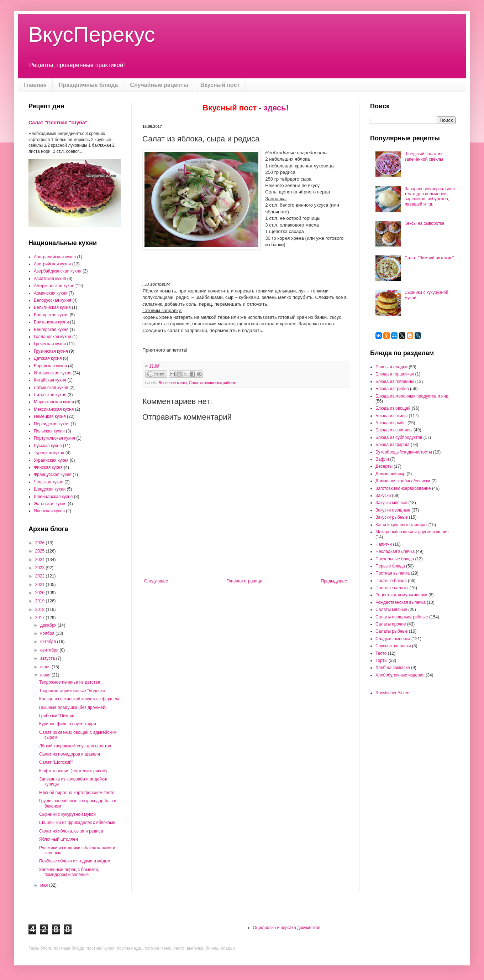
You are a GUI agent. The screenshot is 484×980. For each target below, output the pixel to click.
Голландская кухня (52, 337)
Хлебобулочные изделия (400, 675)
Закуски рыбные (392, 517)
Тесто (381, 653)
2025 (41, 551)
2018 (41, 610)
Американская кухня (54, 286)
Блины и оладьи (391, 367)
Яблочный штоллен (59, 839)
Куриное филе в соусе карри (68, 724)
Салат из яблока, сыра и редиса (71, 831)
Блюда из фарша (393, 445)
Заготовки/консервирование (403, 488)
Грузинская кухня (51, 351)
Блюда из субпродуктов (399, 437)
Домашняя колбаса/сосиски (403, 481)
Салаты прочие (391, 624)
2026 (41, 543)
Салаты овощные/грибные (213, 383)
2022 (41, 576)
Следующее (156, 581)
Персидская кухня (52, 424)
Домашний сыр (390, 474)
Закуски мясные (391, 503)
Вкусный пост (220, 85)
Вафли (382, 459)
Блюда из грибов (392, 389)
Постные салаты (392, 588)
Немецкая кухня (50, 416)
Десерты (384, 466)
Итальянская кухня (53, 373)
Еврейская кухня (50, 366)
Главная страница (245, 581)
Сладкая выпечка (393, 639)
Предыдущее (334, 581)
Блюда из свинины (394, 430)
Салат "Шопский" (56, 762)
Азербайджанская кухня (58, 271)
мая (45, 885)
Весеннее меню (173, 383)
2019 (41, 601)
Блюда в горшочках (395, 374)
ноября (48, 633)
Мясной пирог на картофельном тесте (77, 793)
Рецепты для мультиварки (401, 595)
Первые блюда (390, 566)
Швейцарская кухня (53, 497)
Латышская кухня (51, 388)
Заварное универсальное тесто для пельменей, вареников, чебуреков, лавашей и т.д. (430, 196)
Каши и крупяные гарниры (401, 525)
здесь (275, 108)
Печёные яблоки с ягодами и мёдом (75, 861)
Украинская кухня (51, 460)
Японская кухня (49, 511)
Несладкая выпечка (395, 551)
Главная (35, 85)
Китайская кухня (50, 380)
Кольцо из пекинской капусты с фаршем (79, 699)
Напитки (384, 544)
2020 (41, 593)
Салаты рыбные (391, 631)
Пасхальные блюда (395, 559)
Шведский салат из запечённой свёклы (424, 156)
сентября (50, 650)
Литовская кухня (50, 395)
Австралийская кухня (55, 257)
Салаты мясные (391, 610)
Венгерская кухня (51, 330)
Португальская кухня (54, 438)
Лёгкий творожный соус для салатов (75, 746)
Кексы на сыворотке (425, 223)
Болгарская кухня (51, 315)
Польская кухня (49, 431)
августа (48, 658)
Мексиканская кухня (54, 409)
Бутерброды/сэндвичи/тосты (404, 452)
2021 (41, 585)
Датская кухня (48, 358)
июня (46, 675)
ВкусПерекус (92, 34)
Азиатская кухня (50, 279)
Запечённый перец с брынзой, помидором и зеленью (69, 872)
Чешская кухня (49, 482)
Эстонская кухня (50, 504)
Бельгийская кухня (52, 307)
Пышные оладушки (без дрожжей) (73, 707)
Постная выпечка (393, 573)
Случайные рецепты (159, 85)
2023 (41, 568)
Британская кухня (51, 322)
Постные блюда (391, 581)
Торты (382, 660)
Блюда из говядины (395, 382)
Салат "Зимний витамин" (429, 258)
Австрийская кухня (52, 264)
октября (49, 642)
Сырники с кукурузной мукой (67, 814)
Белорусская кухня (52, 300)
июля (46, 667)
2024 (41, 560)
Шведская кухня (50, 489)
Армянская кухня (51, 293)
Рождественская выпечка (401, 602)
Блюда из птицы (391, 416)
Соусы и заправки (393, 646)
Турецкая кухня (49, 453)
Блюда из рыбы (391, 423)
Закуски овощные (393, 510)
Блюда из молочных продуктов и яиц (412, 396)
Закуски (383, 496)
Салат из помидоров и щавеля (70, 754)
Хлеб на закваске (393, 668)
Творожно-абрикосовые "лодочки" (73, 691)
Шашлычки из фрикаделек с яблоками (77, 823)
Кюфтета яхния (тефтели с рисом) (73, 771)
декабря (49, 625)
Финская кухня (48, 467)
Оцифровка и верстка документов (287, 928)
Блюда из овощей (393, 408)
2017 (41, 618)
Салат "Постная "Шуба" (58, 123)
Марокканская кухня (54, 402)
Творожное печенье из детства (70, 682)
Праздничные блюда (88, 85)
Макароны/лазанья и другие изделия (412, 532)
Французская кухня (53, 475)
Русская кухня (48, 446)
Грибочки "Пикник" (57, 716)
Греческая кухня (50, 344)
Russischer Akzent (393, 693)
